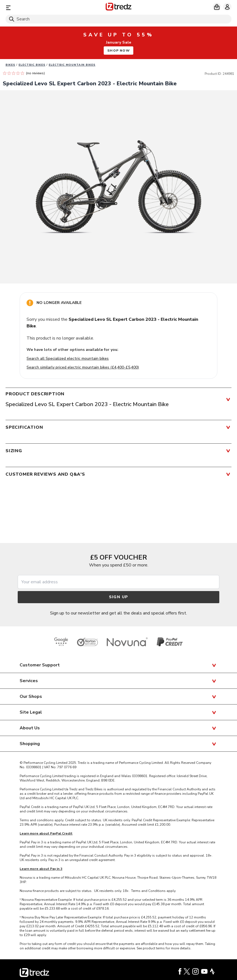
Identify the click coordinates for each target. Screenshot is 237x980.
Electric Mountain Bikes (72, 65)
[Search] (118, 19)
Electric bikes (32, 65)
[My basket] (217, 7)
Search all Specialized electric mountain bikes (68, 358)
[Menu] (42, 8)
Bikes (10, 65)
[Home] (118, 8)
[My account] (227, 7)
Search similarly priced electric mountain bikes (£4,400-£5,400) (83, 367)
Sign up (119, 597)
